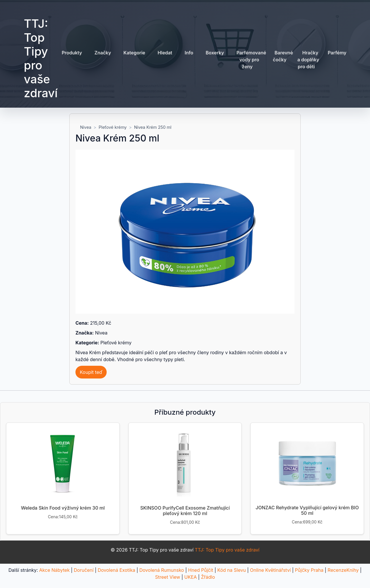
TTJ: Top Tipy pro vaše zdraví (41, 58)
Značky (103, 53)
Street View (168, 577)
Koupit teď (91, 372)
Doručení (84, 570)
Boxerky (215, 53)
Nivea (86, 127)
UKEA (191, 577)
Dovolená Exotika (116, 570)
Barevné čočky (283, 56)
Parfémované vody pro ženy (251, 60)
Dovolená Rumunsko (162, 570)
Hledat (165, 53)
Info (189, 53)
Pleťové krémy (113, 127)
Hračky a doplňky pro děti (308, 60)
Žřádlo (208, 577)
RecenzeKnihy (343, 570)
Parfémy (337, 53)
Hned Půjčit (201, 570)
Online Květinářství (270, 570)
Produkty (72, 53)
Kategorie (134, 53)
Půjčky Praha (309, 570)
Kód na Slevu (232, 570)
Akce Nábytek (54, 570)
